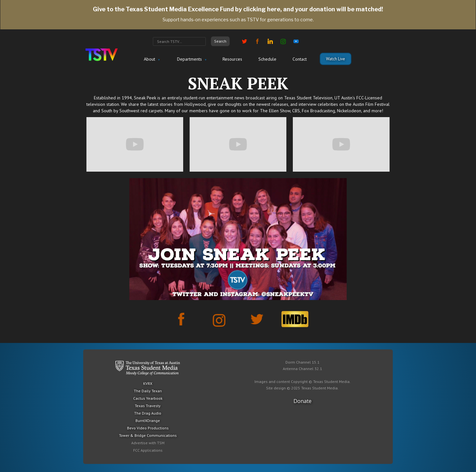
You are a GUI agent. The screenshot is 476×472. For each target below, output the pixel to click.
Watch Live (336, 59)
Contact (300, 59)
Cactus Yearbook (148, 398)
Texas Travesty (148, 406)
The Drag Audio (148, 413)
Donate (302, 401)
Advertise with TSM (148, 443)
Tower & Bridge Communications (148, 435)
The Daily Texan (148, 391)
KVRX (148, 383)
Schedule (267, 59)
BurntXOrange (148, 421)
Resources (232, 59)
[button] (151, 59)
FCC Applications (148, 450)
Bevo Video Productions (148, 428)
